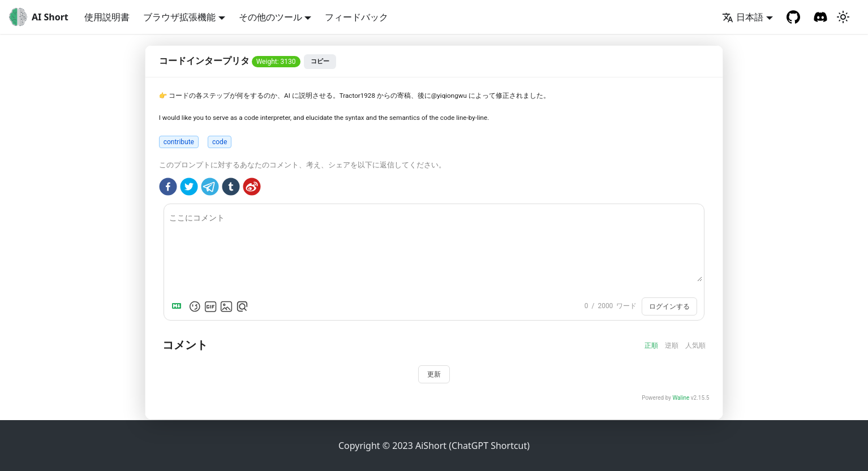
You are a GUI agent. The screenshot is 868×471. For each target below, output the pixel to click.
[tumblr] (231, 188)
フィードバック (356, 17)
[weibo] (252, 188)
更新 (434, 374)
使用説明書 (107, 17)
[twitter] (189, 188)
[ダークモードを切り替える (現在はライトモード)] (843, 17)
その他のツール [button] (270, 17)
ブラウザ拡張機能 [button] (179, 17)
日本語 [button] (743, 17)
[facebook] (168, 188)
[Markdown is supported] (179, 306)
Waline (681, 398)
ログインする (669, 306)
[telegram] (210, 188)
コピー (320, 61)
